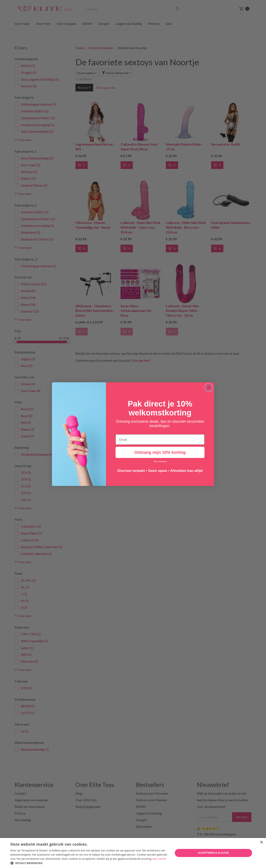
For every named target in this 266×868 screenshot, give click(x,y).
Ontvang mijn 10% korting (160, 452)
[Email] (160, 439)
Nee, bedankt (160, 461)
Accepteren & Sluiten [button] (213, 853)
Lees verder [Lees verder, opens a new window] (159, 859)
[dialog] (133, 853)
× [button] (261, 842)
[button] (89, 863)
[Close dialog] (209, 388)
